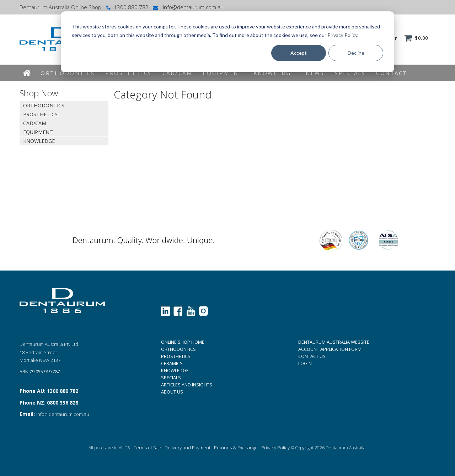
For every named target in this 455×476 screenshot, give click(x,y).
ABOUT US (172, 392)
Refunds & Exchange (236, 448)
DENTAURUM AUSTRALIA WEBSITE (334, 342)
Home (27, 73)
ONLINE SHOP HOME (183, 342)
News (315, 73)
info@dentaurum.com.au (188, 7)
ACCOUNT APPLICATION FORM (330, 349)
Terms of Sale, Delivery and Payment (172, 448)
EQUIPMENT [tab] (38, 132)
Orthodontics (68, 73)
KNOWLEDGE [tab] (39, 141)
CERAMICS (172, 363)
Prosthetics (129, 73)
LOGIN (305, 363)
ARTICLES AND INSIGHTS (187, 385)
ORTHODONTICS (178, 349)
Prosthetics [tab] (40, 114)
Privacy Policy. (343, 35)
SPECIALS (171, 378)
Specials (350, 73)
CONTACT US (312, 356)
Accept (299, 53)
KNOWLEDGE (274, 73)
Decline (356, 53)
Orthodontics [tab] (44, 105)
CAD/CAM (177, 73)
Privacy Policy (275, 448)
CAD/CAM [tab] (35, 123)
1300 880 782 (127, 7)
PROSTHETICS (176, 356)
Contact (392, 73)
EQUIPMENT (223, 73)
